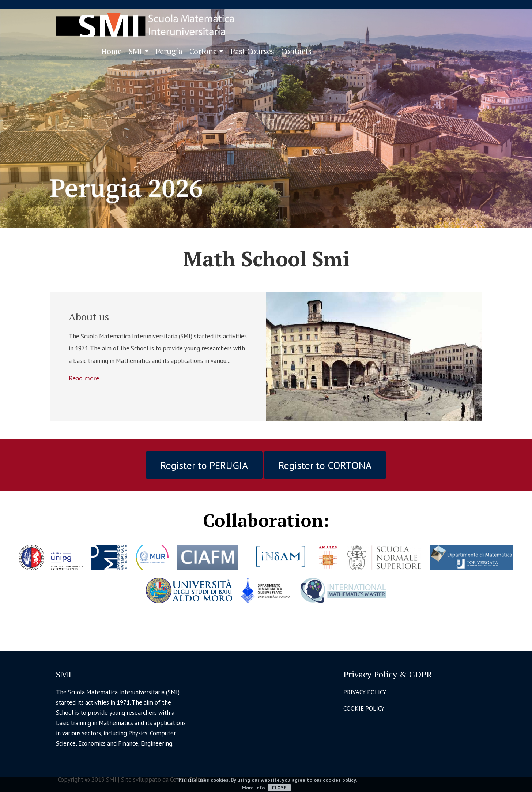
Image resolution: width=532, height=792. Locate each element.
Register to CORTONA (325, 465)
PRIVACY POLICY (365, 692)
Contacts (296, 51)
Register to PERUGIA (204, 465)
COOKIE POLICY (364, 709)
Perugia (169, 51)
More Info (253, 788)
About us (89, 317)
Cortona (203, 51)
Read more (84, 378)
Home (112, 51)
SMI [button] (135, 51)
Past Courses (252, 51)
